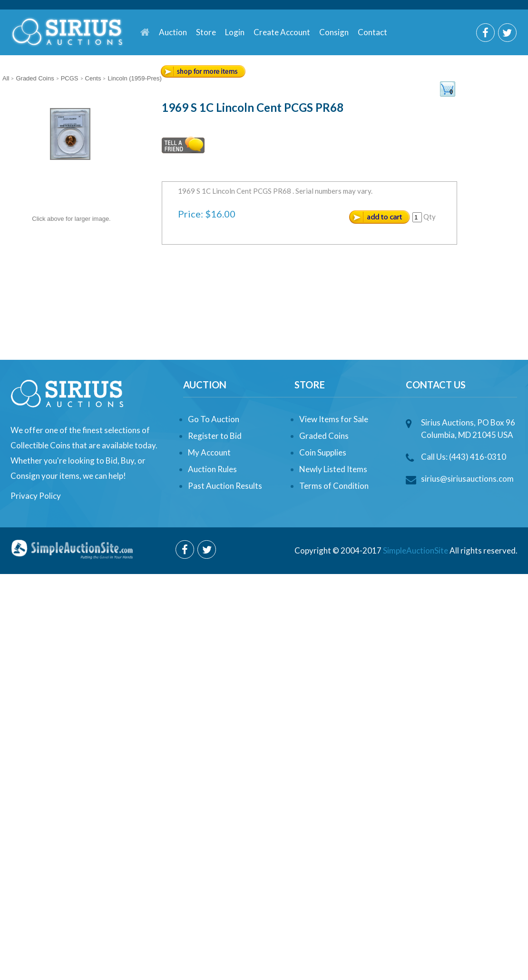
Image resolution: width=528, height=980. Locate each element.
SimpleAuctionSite (416, 550)
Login (235, 32)
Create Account (282, 32)
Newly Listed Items (333, 469)
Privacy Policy (36, 496)
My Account (209, 452)
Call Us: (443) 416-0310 (464, 457)
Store (206, 32)
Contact (372, 32)
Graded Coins (324, 436)
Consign (334, 32)
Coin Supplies (323, 452)
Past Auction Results (225, 486)
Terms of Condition (334, 486)
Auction (173, 32)
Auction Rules (212, 469)
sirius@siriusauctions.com (467, 479)
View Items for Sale (334, 419)
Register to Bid (215, 436)
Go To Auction (214, 419)
